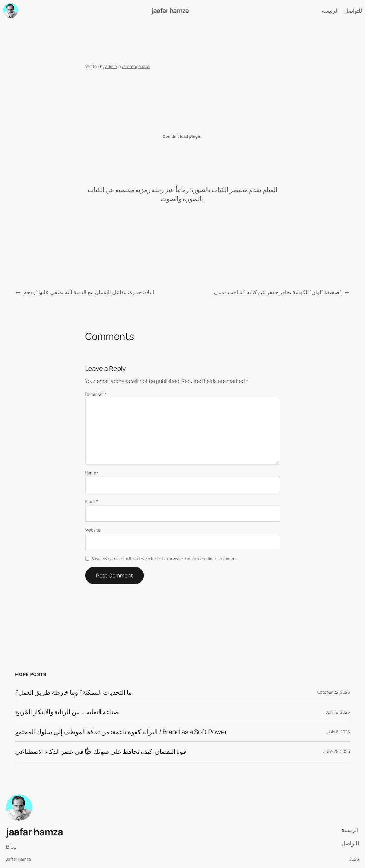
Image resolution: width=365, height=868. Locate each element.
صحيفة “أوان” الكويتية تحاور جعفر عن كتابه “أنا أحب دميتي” (278, 292)
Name (92, 473)
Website (93, 530)
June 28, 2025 (337, 751)
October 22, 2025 (334, 692)
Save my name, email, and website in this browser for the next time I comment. (164, 559)
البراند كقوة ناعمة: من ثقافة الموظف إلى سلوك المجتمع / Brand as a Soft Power (121, 732)
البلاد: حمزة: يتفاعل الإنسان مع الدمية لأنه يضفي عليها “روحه (89, 292)
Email (92, 502)
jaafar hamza (170, 10)
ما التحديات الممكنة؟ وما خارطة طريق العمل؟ (73, 692)
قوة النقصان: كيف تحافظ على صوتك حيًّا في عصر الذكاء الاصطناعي (101, 751)
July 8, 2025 (339, 732)
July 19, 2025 (338, 712)
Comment (96, 394)
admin (111, 66)
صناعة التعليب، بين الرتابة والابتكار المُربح (67, 712)
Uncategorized (136, 66)
